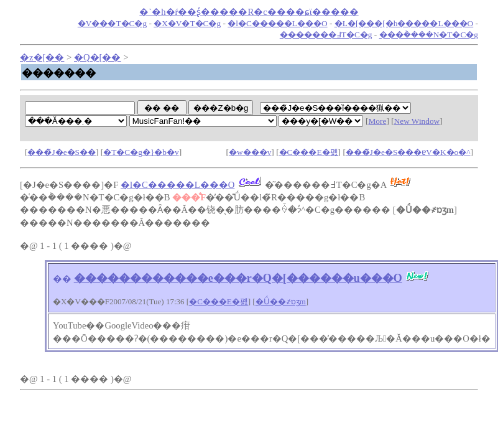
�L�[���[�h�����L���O (404, 23)
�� (62, 279)
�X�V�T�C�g (187, 23)
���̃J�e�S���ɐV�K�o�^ (408, 152)
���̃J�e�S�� (62, 152)
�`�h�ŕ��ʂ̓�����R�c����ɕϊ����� (249, 12)
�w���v (250, 152)
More (378, 121)
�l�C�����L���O (277, 23)
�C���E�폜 (309, 152)
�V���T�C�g (112, 23)
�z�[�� (42, 57)
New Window (417, 121)
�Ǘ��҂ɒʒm (281, 301)
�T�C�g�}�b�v (141, 152)
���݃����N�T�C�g (429, 35)
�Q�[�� (97, 57)
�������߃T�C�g (326, 35)
